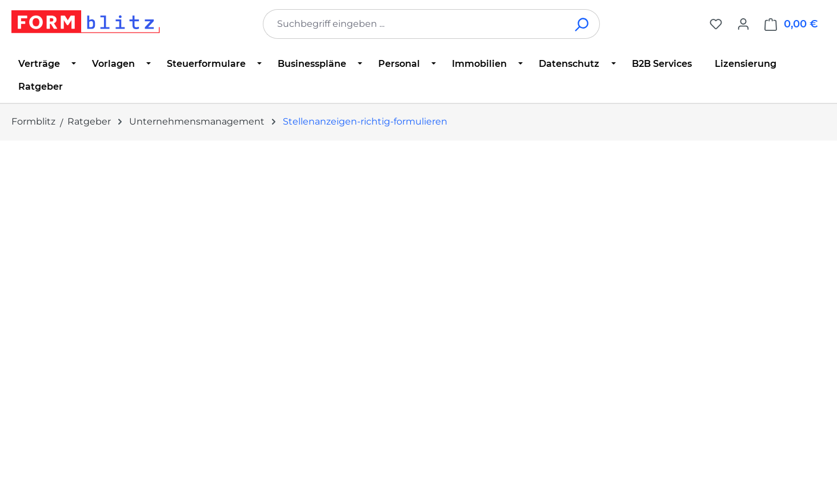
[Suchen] (582, 24)
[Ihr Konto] (743, 24)
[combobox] (414, 24)
